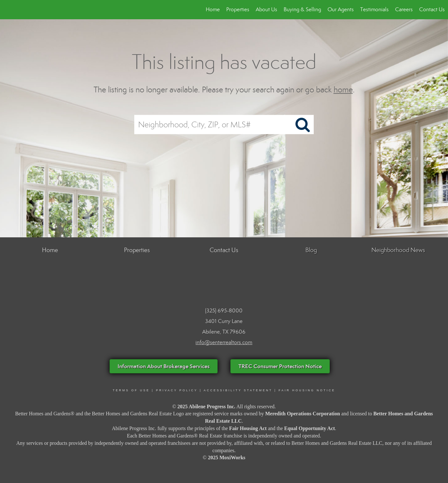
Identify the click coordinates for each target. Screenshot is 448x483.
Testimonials (374, 9)
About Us (266, 9)
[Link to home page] (8, 10)
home (343, 90)
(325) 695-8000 (224, 311)
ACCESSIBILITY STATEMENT (238, 390)
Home (213, 9)
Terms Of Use (131, 390)
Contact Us (432, 9)
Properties (238, 9)
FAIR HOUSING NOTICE (307, 390)
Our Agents (341, 9)
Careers (404, 9)
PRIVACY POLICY (177, 390)
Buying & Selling (302, 9)
